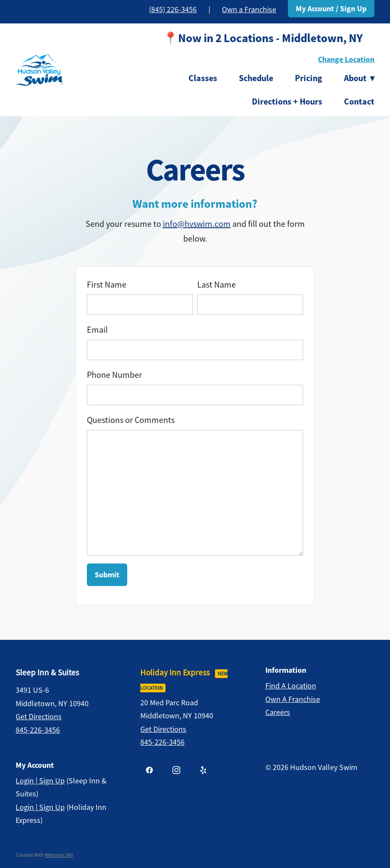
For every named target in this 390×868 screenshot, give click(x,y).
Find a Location (291, 686)
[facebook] (149, 770)
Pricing (309, 78)
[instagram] (176, 770)
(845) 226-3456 (173, 10)
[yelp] (203, 770)
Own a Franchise (249, 10)
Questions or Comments (131, 420)
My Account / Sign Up (331, 9)
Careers (278, 712)
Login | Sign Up (40, 781)
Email (97, 330)
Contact (359, 102)
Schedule (256, 78)
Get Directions (39, 717)
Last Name (216, 285)
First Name (107, 285)
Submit (107, 575)
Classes (203, 78)
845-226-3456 (38, 730)
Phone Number (114, 375)
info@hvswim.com (197, 224)
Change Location (346, 59)
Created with (44, 855)
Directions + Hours (287, 102)
